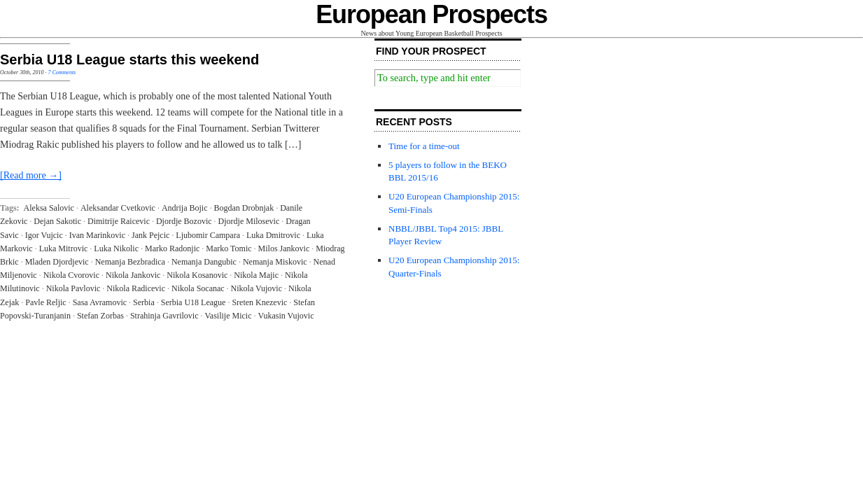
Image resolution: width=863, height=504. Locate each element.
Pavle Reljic (45, 302)
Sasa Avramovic (100, 302)
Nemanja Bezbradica (130, 262)
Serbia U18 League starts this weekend (129, 59)
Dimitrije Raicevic (119, 221)
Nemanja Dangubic (204, 262)
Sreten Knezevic (259, 302)
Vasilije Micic (229, 316)
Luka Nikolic (116, 248)
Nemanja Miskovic (275, 262)
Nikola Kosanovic (197, 275)
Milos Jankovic (284, 248)
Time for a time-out (424, 146)
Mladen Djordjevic (57, 262)
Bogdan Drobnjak (244, 208)
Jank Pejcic (150, 235)
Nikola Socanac (198, 288)
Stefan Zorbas (100, 316)
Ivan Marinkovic (97, 235)
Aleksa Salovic (49, 208)
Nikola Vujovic (257, 288)
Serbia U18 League (194, 302)
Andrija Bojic (185, 208)
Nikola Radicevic (136, 288)
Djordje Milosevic (249, 221)
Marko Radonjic (172, 248)
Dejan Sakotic (57, 221)
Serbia (144, 302)
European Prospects (431, 14)
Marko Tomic (229, 248)
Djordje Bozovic (184, 221)
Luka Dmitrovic (273, 235)
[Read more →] (31, 175)
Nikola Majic (256, 275)
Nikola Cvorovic (71, 275)
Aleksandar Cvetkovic (118, 208)
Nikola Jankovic (133, 275)
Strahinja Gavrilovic (164, 316)
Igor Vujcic (44, 235)
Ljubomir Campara (208, 235)
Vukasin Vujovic (286, 316)
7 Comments (62, 72)
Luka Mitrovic (64, 248)
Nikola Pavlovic (73, 288)
